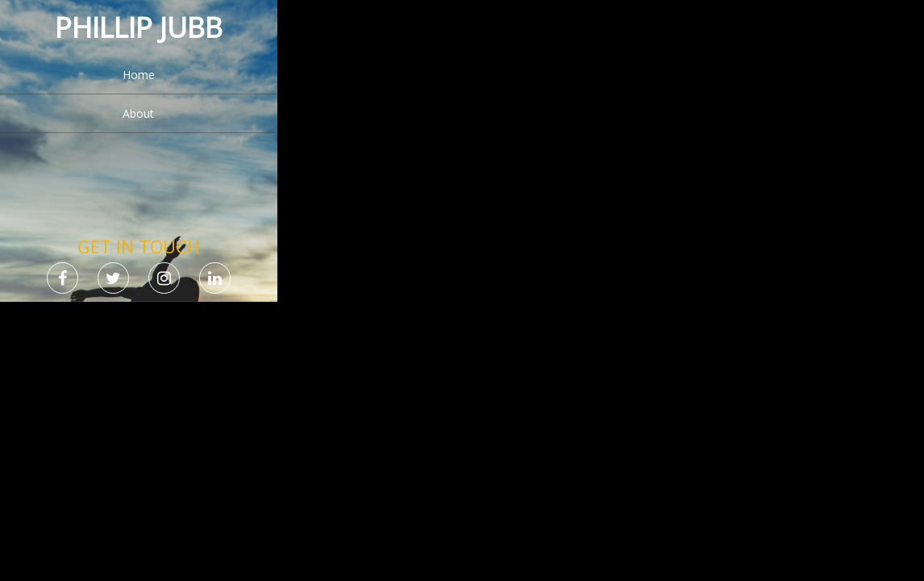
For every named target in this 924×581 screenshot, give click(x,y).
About (138, 113)
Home (139, 75)
